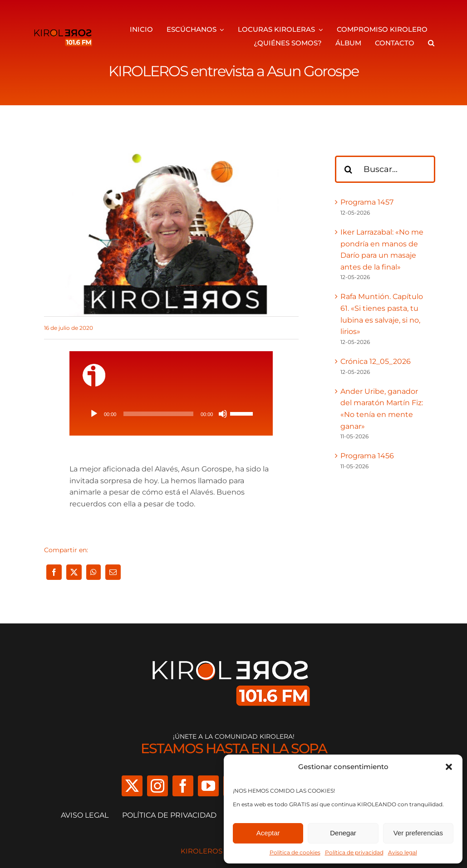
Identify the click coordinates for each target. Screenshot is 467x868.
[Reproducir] (94, 414)
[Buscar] (349, 169)
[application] (171, 414)
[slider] (158, 414)
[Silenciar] (223, 414)
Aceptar (268, 833)
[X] (74, 572)
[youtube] (208, 786)
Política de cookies (295, 852)
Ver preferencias (418, 833)
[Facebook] (54, 572)
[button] (449, 767)
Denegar (343, 833)
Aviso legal (403, 852)
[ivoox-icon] (94, 367)
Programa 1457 (367, 202)
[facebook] (183, 786)
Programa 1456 (367, 456)
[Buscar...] (385, 169)
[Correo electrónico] (113, 572)
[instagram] (157, 786)
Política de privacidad (354, 852)
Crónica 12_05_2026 (376, 361)
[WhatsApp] (93, 572)
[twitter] (132, 786)
